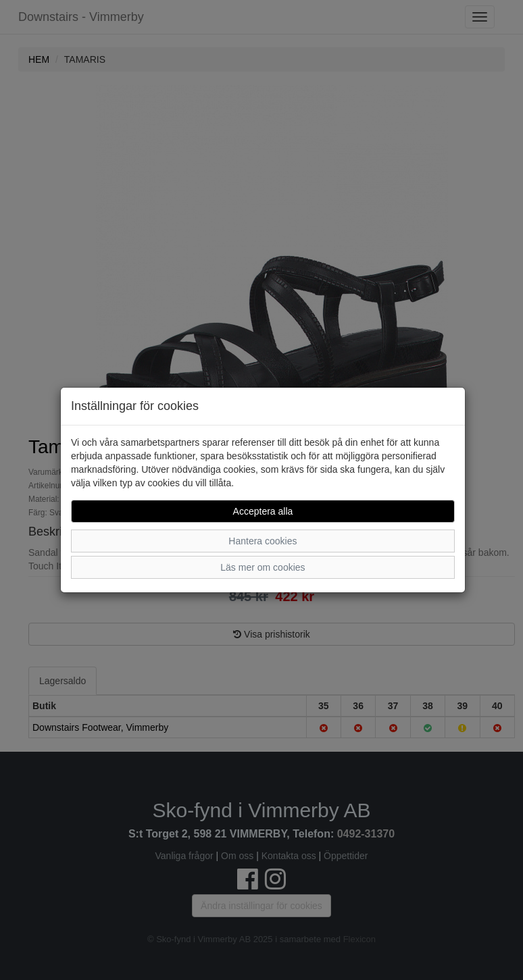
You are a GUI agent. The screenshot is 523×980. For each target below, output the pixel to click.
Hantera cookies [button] (263, 541)
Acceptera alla (263, 511)
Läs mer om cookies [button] (263, 567)
